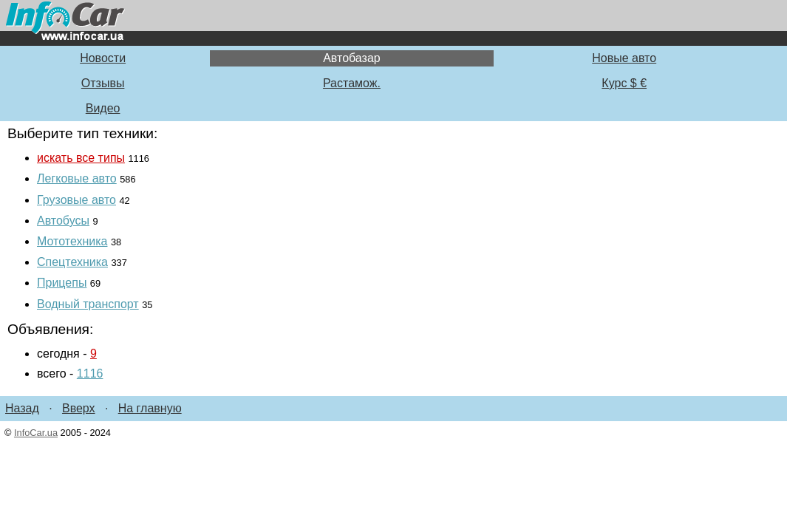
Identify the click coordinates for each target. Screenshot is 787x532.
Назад (22, 408)
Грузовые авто (76, 200)
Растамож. (352, 83)
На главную (150, 408)
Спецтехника (72, 262)
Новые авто (624, 58)
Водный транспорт (88, 304)
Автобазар (352, 58)
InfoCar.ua (36, 433)
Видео (103, 108)
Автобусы (63, 221)
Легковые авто (77, 178)
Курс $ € (624, 83)
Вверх (79, 408)
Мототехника (72, 241)
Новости (103, 58)
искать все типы (81, 158)
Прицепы (62, 283)
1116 (90, 374)
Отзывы (103, 83)
